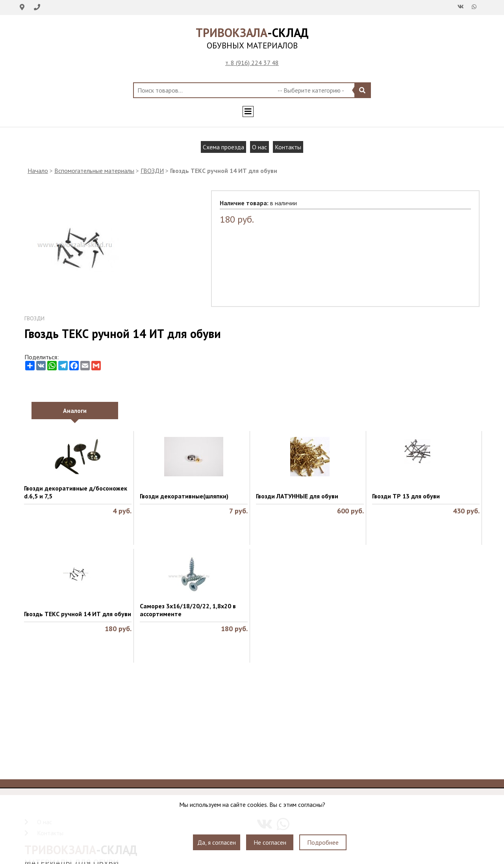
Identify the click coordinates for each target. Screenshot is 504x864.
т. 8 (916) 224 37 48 (252, 63)
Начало (38, 171)
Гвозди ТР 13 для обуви (406, 496)
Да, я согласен (217, 842)
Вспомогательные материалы (94, 171)
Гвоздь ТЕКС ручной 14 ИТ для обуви (78, 614)
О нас (259, 147)
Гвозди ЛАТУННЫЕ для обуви (297, 496)
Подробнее (323, 842)
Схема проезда (223, 147)
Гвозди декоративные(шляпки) (184, 496)
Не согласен (270, 842)
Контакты (288, 147)
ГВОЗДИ (152, 171)
